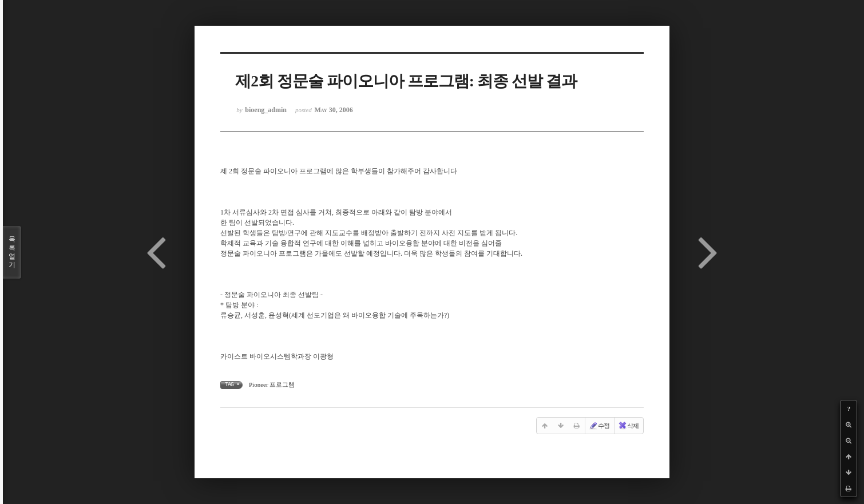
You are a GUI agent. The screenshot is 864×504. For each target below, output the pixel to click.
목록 (12, 252)
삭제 (628, 426)
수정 (599, 426)
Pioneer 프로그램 (272, 384)
